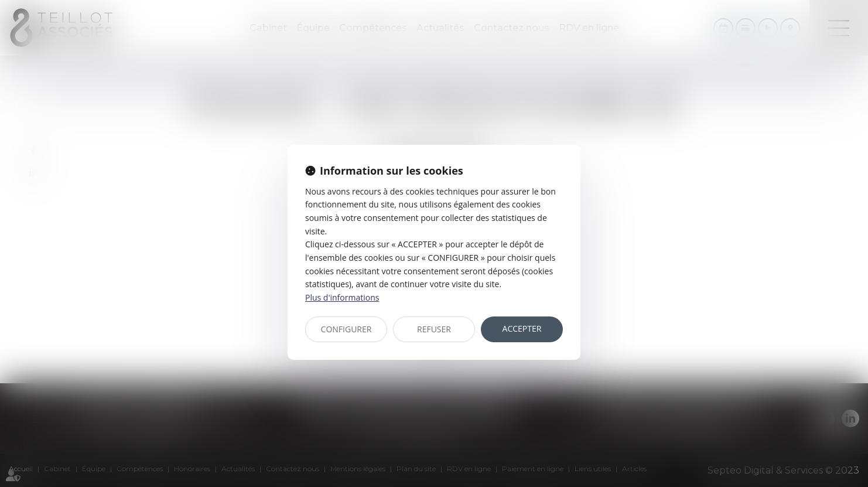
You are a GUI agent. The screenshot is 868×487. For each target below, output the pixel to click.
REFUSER (434, 329)
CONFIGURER (346, 329)
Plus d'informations (342, 297)
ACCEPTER (522, 328)
